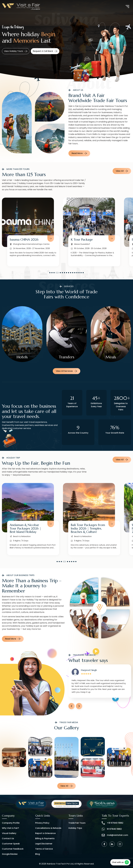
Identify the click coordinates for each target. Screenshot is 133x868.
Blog (38, 854)
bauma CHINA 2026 (85, 240)
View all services (66, 371)
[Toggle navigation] (127, 6)
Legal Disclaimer (44, 844)
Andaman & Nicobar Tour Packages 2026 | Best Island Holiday (86, 528)
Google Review (10, 854)
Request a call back (46, 51)
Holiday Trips (75, 828)
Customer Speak (11, 844)
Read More (79, 153)
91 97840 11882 (112, 829)
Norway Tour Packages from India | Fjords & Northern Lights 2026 (26, 528)
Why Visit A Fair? (10, 828)
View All (122, 171)
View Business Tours (16, 51)
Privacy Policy (42, 823)
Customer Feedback (13, 849)
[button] (50, 273)
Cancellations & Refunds (48, 828)
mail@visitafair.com (115, 835)
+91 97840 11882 (112, 823)
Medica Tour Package (25, 240)
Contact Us (8, 838)
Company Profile (11, 823)
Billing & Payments (45, 838)
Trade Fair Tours (77, 823)
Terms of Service (44, 849)
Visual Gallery (9, 833)
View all (66, 786)
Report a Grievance (45, 833)
